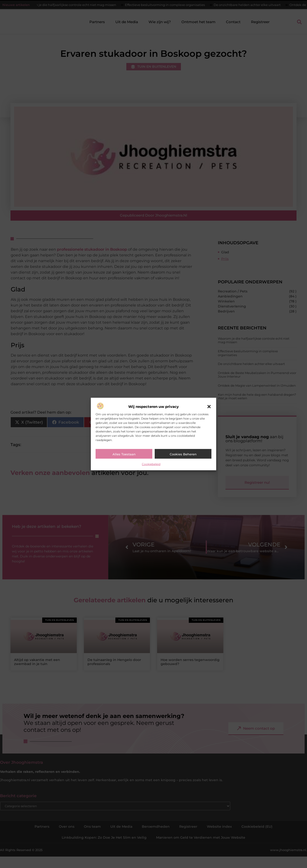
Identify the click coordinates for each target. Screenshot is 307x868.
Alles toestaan (124, 454)
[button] (209, 407)
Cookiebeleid (151, 464)
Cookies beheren (183, 454)
